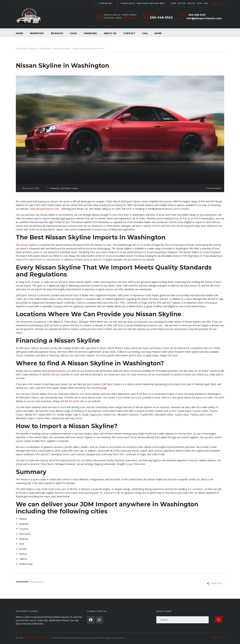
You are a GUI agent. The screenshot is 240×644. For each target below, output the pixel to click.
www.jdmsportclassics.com (44, 209)
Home (19, 33)
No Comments (214, 188)
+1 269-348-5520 (105, 3)
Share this (214, 583)
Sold (73, 33)
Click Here (172, 355)
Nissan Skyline (28, 245)
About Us (110, 33)
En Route (57, 33)
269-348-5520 (161, 18)
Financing (90, 33)
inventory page (99, 388)
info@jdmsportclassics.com (204, 18)
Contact (129, 33)
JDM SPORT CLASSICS (36, 638)
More (158, 33)
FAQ (145, 33)
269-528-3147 (197, 15)
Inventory (37, 33)
